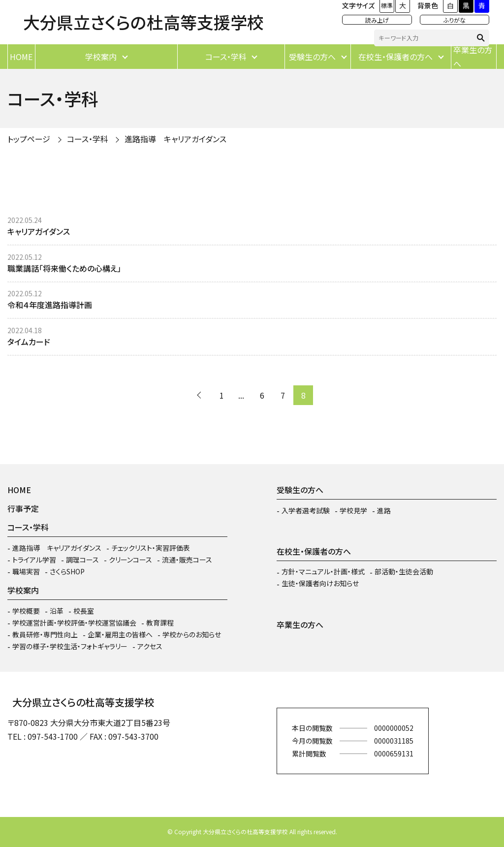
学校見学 (353, 510)
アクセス (150, 646)
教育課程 (160, 623)
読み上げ (377, 20)
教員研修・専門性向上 (45, 634)
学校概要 (26, 611)
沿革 (57, 611)
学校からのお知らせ (192, 634)
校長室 (84, 611)
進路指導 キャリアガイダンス (175, 139)
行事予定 (23, 508)
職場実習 (26, 571)
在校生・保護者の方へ (395, 57)
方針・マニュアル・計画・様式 (323, 571)
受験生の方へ (312, 57)
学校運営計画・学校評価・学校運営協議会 (74, 623)
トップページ (29, 139)
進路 (384, 510)
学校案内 (101, 57)
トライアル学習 (34, 560)
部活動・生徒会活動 (404, 571)
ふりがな (455, 20)
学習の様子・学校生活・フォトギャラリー (70, 646)
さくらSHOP (67, 571)
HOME (21, 57)
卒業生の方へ (473, 57)
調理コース (82, 560)
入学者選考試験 (306, 510)
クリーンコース (130, 560)
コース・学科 (226, 57)
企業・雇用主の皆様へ (120, 634)
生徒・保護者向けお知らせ (320, 583)
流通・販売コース (187, 560)
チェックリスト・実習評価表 (151, 548)
